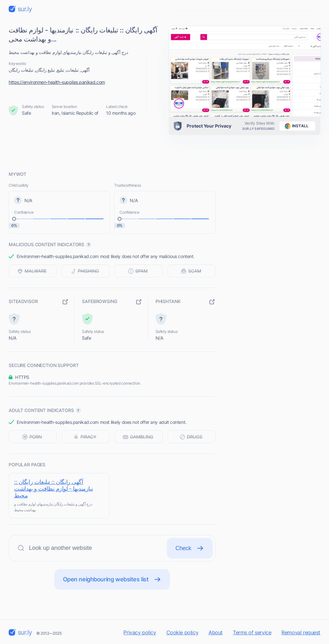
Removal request (301, 632)
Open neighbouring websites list (112, 579)
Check (190, 548)
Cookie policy (182, 632)
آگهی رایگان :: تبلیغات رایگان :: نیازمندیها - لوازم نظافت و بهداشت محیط (53, 489)
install (295, 126)
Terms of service (252, 632)
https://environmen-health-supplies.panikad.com (57, 82)
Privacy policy (140, 632)
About (216, 632)
